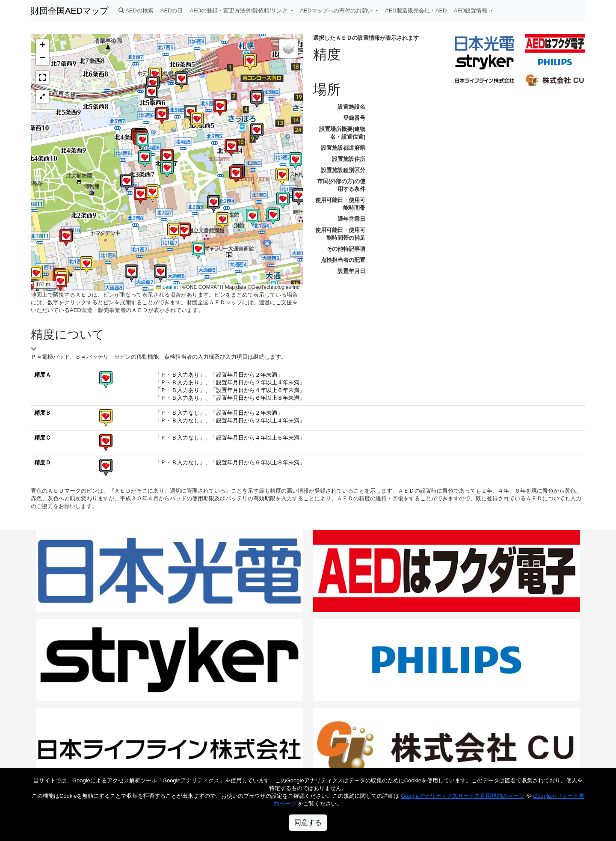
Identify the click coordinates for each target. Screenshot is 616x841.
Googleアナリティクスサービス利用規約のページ (463, 796)
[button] (141, 195)
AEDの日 (172, 10)
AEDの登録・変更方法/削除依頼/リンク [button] (239, 10)
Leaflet (167, 287)
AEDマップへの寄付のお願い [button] (337, 10)
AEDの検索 (136, 10)
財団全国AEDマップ (70, 11)
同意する (308, 822)
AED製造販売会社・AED (416, 10)
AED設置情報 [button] (471, 10)
